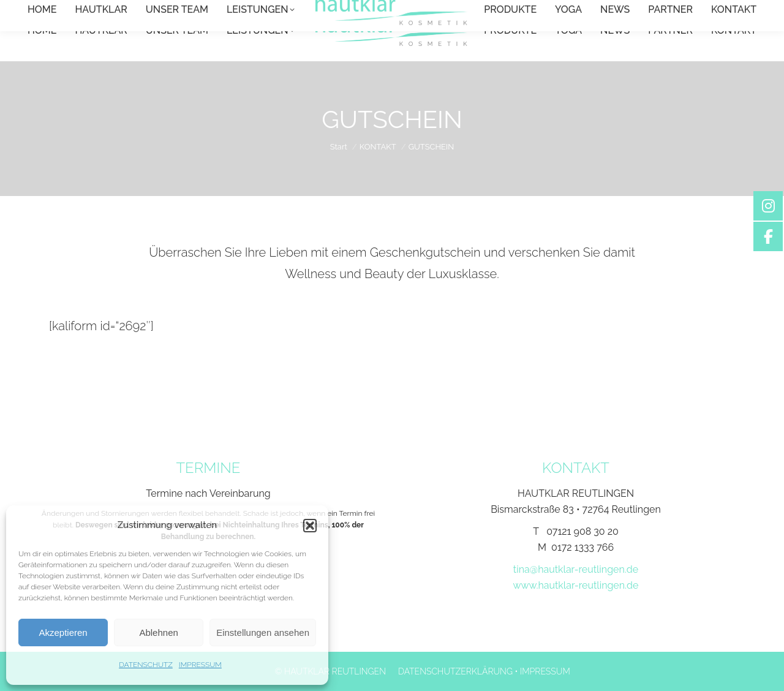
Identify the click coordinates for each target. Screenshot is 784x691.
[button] (310, 526)
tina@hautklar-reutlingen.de (576, 569)
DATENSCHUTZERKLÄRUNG (455, 671)
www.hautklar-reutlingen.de (576, 585)
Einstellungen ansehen (263, 632)
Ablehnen (158, 632)
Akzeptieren (63, 632)
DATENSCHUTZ (146, 665)
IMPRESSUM (200, 665)
